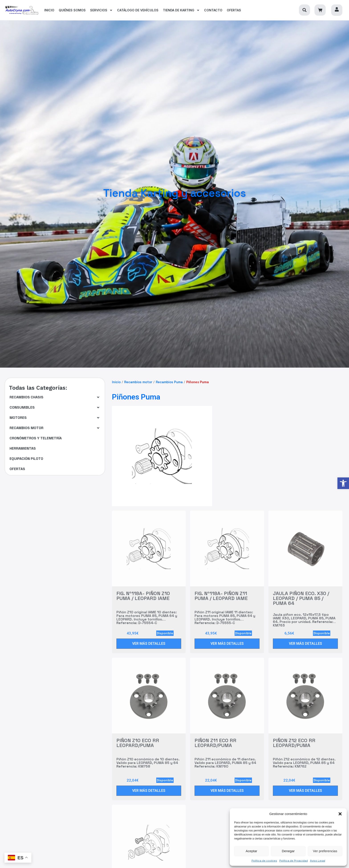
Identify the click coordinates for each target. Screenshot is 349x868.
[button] (340, 814)
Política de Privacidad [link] (294, 861)
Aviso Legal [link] (318, 861)
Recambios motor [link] (138, 382)
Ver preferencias (325, 851)
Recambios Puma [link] (169, 382)
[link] (343, 483)
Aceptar (252, 851)
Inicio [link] (116, 382)
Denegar (288, 851)
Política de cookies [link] (264, 861)
